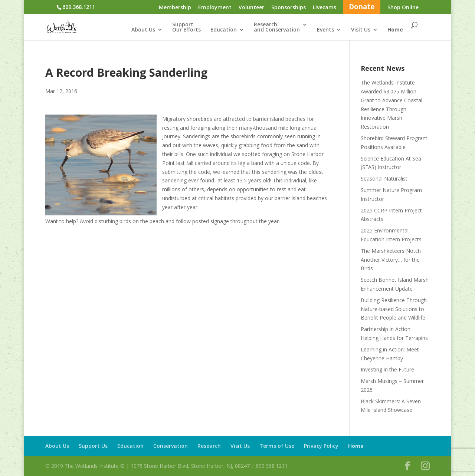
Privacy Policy (321, 446)
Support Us (93, 446)
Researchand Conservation (277, 27)
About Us (143, 30)
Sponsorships (289, 8)
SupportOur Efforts (186, 27)
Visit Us (361, 30)
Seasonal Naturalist (384, 178)
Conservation (171, 446)
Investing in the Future (387, 369)
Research (209, 446)
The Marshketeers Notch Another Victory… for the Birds (391, 260)
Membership (175, 8)
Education (224, 30)
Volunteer (251, 8)
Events (325, 30)
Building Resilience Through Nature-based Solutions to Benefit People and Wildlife (394, 309)
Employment (215, 8)
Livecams (325, 8)
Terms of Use (277, 446)
